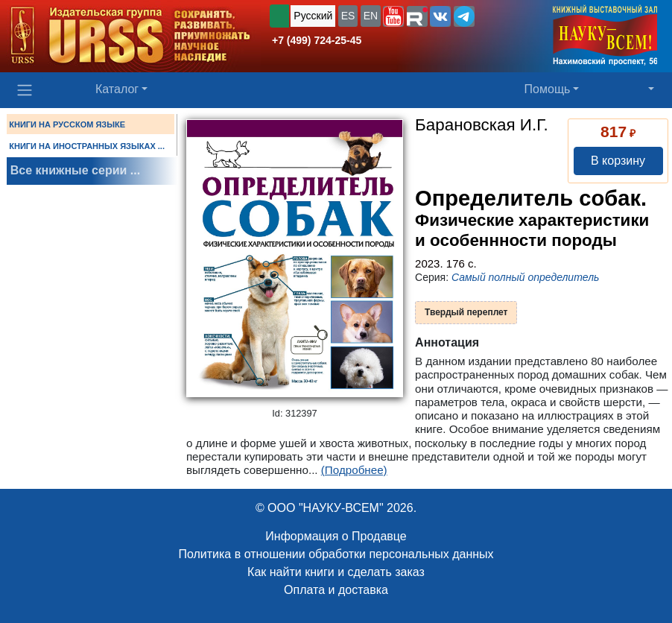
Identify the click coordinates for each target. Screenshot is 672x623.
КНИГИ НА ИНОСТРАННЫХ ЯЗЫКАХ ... (87, 146)
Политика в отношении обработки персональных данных (336, 554)
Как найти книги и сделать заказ (336, 572)
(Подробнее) (354, 470)
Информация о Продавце (336, 536)
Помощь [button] (548, 89)
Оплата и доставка (336, 590)
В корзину (618, 161)
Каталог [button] (117, 89)
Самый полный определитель (525, 277)
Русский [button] (313, 16)
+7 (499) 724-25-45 (317, 40)
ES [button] (348, 16)
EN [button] (371, 16)
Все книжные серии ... (75, 170)
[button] (393, 16)
